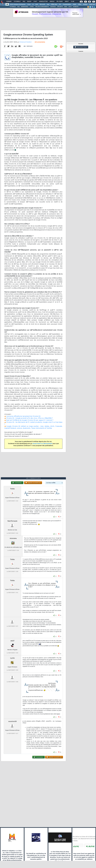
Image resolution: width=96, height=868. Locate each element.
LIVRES (32, 7)
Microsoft (42, 4)
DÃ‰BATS (60, 7)
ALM (37, 4)
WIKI (66, 7)
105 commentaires (40, 42)
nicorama (13, 538)
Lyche (12, 658)
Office (80, 4)
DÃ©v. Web (54, 4)
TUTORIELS (13, 7)
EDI (60, 4)
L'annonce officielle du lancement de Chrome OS (23, 416)
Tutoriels (17, 2)
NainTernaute (12, 521)
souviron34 (12, 721)
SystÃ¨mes (92, 4)
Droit (67, 2)
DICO (70, 7)
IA (33, 4)
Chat (35, 2)
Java (48, 4)
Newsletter (43, 2)
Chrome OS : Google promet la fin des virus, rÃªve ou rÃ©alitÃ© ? (29, 418)
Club (72, 2)
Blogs (29, 2)
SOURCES (53, 7)
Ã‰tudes (60, 2)
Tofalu (12, 489)
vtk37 (12, 641)
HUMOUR (76, 7)
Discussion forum (81, 47)
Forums (9, 2)
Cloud (29, 4)
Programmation (67, 4)
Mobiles (85, 4)
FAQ (24, 2)
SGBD (75, 4)
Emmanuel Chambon (26, 42)
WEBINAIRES (25, 7)
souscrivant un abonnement (42, 444)
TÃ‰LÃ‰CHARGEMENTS (42, 7)
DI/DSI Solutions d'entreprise (18, 4)
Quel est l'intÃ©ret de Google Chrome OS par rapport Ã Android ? (30, 420)
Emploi (52, 2)
